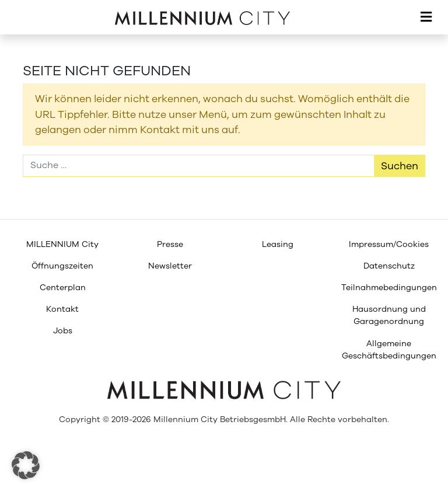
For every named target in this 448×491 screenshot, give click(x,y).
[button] (26, 465)
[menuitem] (63, 244)
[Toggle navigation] (426, 18)
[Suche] (199, 166)
